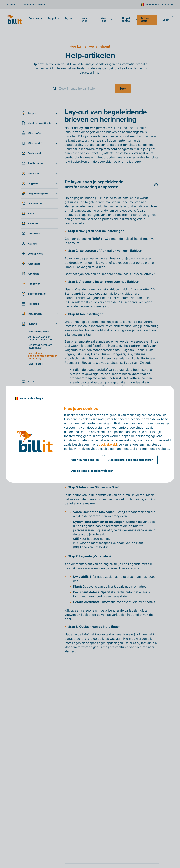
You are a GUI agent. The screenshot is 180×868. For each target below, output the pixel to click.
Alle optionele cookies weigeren (92, 471)
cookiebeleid (108, 444)
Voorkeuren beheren (85, 460)
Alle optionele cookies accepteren (131, 460)
